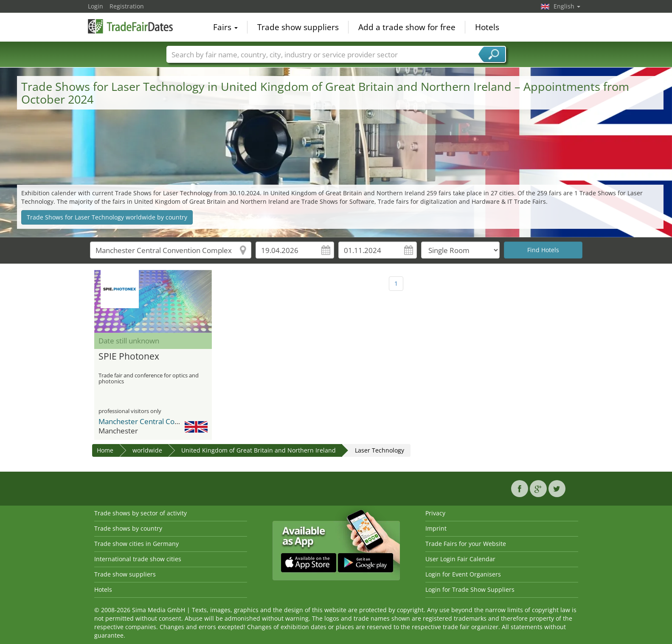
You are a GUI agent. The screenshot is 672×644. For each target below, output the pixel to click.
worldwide (147, 450)
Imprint (436, 528)
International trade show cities (138, 559)
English (567, 6)
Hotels (487, 27)
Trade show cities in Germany (136, 544)
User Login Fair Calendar (460, 559)
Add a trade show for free (407, 27)
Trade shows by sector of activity (141, 513)
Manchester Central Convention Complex (167, 421)
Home (105, 450)
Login (96, 6)
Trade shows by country (128, 528)
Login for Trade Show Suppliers (470, 589)
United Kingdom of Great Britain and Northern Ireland (259, 450)
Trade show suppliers (298, 27)
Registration (127, 6)
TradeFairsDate (130, 26)
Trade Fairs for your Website (466, 544)
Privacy (435, 513)
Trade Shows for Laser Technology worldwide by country (107, 217)
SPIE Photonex (129, 357)
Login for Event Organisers (463, 574)
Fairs (225, 27)
